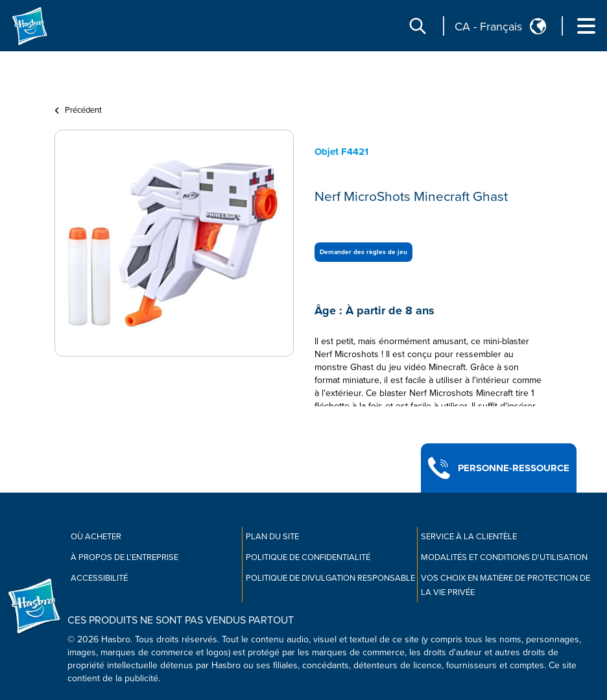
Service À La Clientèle (469, 537)
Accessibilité (99, 578)
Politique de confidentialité (308, 557)
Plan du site (272, 537)
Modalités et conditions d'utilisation (504, 557)
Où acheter (96, 537)
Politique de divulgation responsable (330, 578)
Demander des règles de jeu (363, 252)
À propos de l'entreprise (125, 557)
